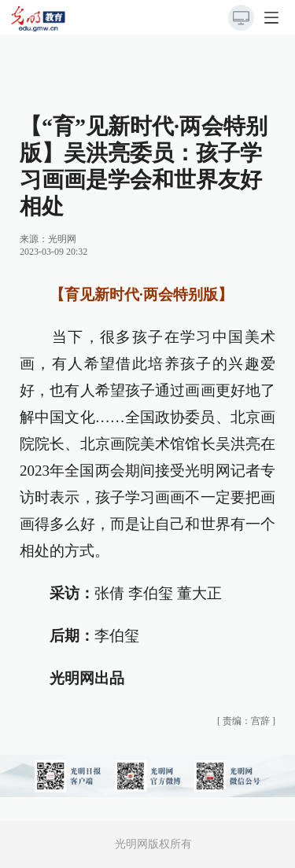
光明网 (62, 239)
